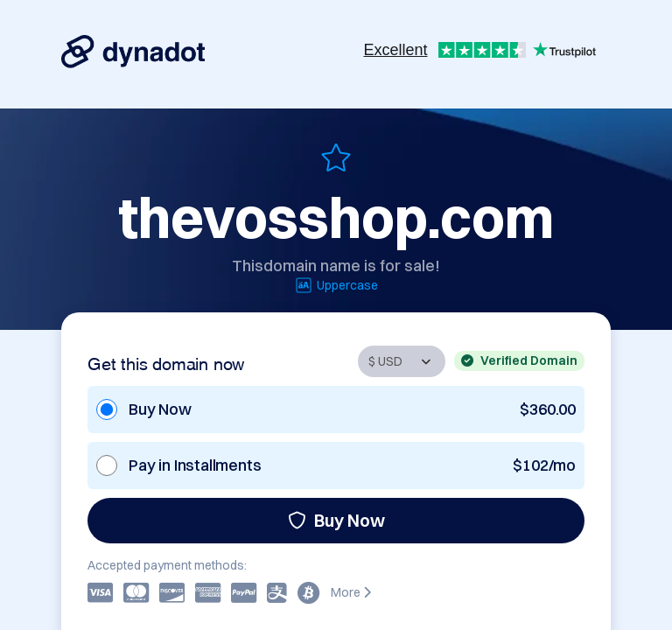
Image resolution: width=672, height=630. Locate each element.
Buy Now (336, 520)
